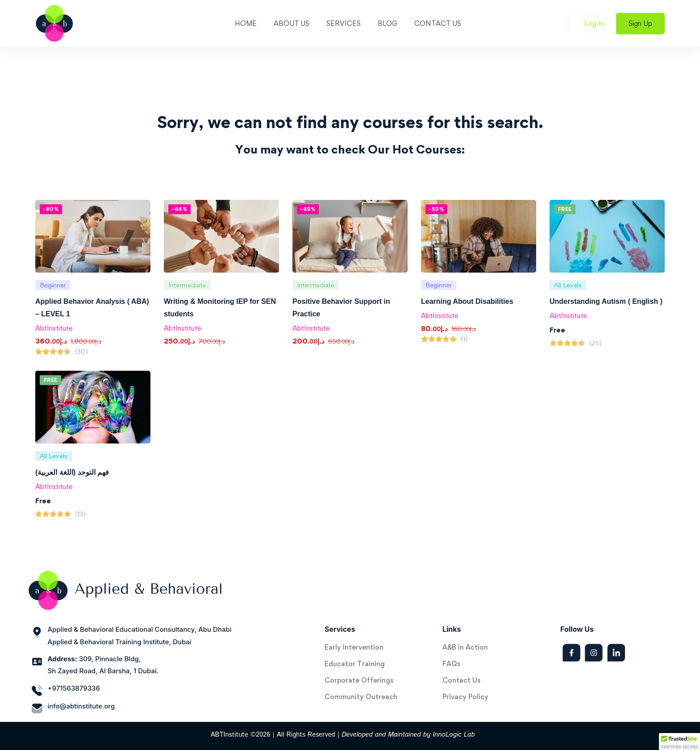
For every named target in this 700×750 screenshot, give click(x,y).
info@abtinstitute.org (81, 706)
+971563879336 (74, 688)
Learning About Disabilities (467, 301)
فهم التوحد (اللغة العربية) (72, 472)
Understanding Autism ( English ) (606, 301)
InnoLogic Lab (454, 735)
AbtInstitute (54, 328)
